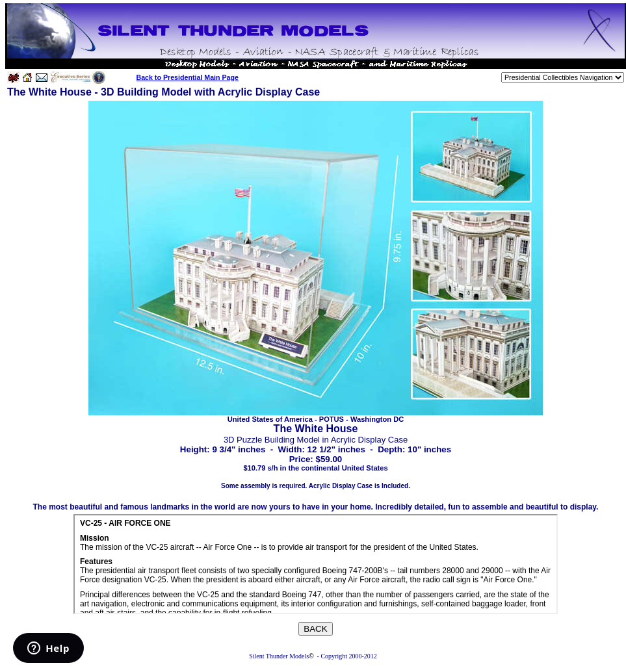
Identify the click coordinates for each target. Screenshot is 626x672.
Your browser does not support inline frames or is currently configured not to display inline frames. (316, 564)
